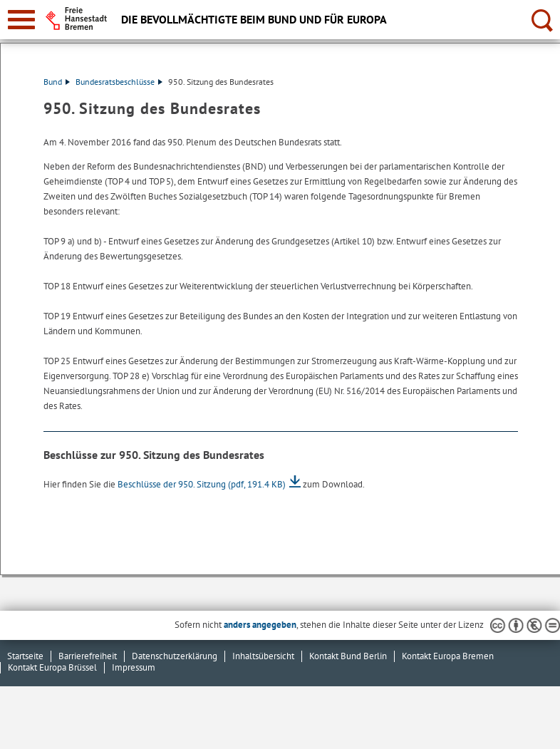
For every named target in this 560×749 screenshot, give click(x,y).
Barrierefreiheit (88, 656)
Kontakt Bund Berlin (348, 656)
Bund (57, 82)
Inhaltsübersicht (263, 656)
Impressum (134, 667)
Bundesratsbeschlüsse (119, 82)
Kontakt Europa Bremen (448, 656)
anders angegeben (260, 625)
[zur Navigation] (21, 20)
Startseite (25, 656)
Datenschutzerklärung (175, 656)
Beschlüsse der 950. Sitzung (202, 484)
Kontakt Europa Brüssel (52, 667)
